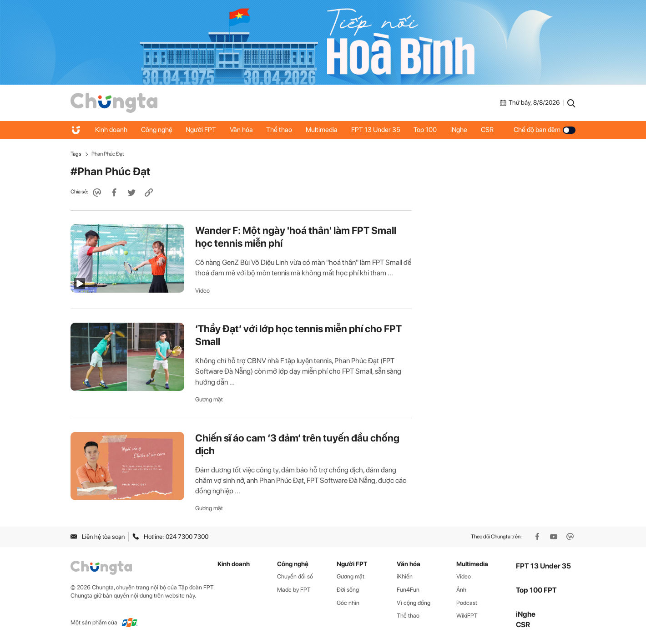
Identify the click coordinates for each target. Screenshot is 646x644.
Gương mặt (209, 399)
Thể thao (280, 130)
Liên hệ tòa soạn (98, 537)
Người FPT (201, 130)
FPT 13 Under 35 (377, 130)
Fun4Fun (408, 590)
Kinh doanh (111, 130)
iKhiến (405, 576)
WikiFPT (467, 616)
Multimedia (323, 130)
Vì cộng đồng (414, 603)
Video (202, 291)
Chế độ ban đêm (545, 130)
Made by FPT (294, 590)
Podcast (467, 603)
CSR (489, 130)
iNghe (460, 130)
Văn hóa (242, 130)
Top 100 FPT (536, 590)
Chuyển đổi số (295, 576)
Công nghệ (157, 130)
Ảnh (461, 590)
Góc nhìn (348, 603)
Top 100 (426, 130)
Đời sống (348, 590)
